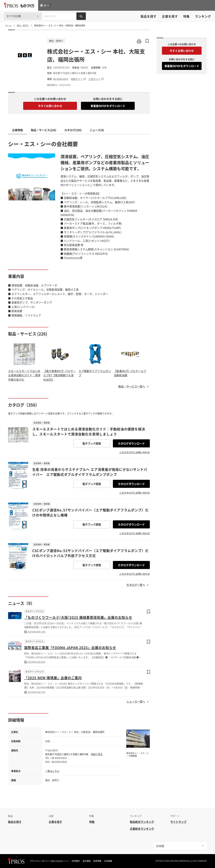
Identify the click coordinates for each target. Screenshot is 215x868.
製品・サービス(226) (44, 130)
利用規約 (76, 861)
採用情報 (97, 861)
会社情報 (87, 861)
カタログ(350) (73, 130)
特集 (186, 16)
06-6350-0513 (61, 79)
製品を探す (149, 16)
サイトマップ (178, 822)
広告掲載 (108, 861)
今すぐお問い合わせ (50, 106)
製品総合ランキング (142, 822)
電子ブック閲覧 (92, 443)
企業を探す (170, 16)
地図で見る (97, 754)
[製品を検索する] (81, 16)
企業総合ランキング (142, 829)
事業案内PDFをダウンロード (108, 106)
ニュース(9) (97, 130)
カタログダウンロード (131, 443)
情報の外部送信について (60, 861)
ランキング (203, 16)
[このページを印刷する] (139, 41)
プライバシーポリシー (40, 861)
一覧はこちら (52, 771)
